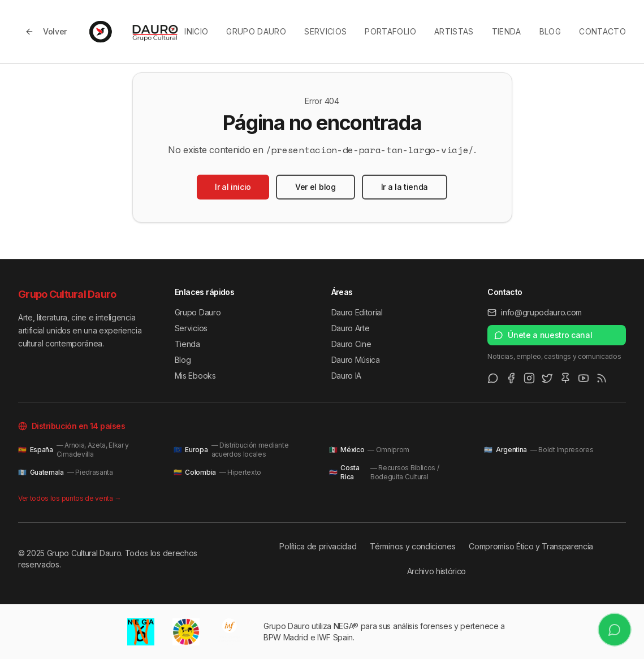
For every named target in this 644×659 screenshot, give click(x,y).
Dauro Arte (351, 328)
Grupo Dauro (256, 31)
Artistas (454, 31)
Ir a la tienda (405, 187)
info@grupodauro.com (535, 312)
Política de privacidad (318, 546)
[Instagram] (529, 378)
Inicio (196, 31)
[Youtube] (584, 378)
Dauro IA (346, 376)
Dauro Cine (351, 344)
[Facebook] (511, 378)
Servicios (325, 31)
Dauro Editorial (357, 312)
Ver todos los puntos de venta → (70, 498)
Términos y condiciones (412, 546)
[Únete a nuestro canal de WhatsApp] (614, 629)
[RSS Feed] (602, 378)
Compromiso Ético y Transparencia (531, 546)
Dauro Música (356, 360)
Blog (550, 31)
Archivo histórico (437, 571)
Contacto (602, 31)
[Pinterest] (565, 378)
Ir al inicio (233, 187)
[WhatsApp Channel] (493, 378)
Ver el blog (315, 187)
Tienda (507, 31)
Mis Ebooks (195, 376)
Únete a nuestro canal (543, 335)
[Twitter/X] (547, 378)
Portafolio (390, 31)
